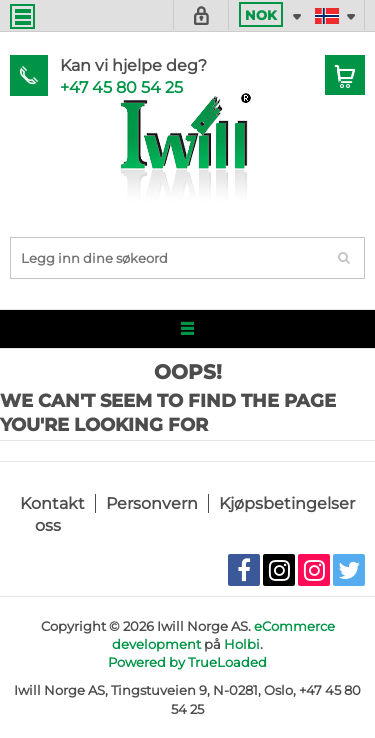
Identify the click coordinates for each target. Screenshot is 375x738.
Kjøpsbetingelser (287, 503)
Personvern (152, 503)
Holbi (242, 644)
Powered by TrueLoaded (187, 662)
